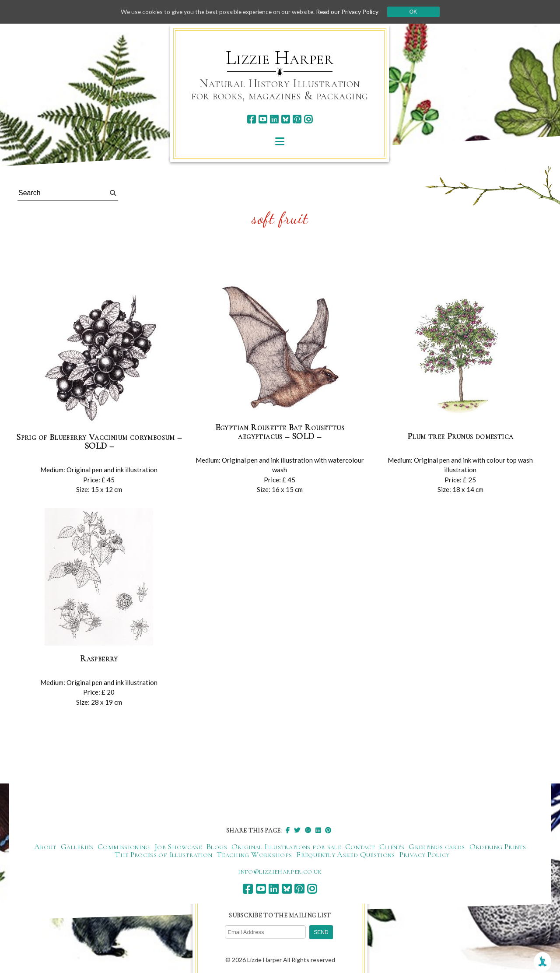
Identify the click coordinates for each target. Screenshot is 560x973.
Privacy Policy (425, 854)
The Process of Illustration (163, 854)
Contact (360, 847)
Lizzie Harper (280, 58)
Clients (392, 847)
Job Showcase (178, 847)
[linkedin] (274, 119)
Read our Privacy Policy (350, 12)
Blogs (217, 847)
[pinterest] (297, 119)
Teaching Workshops (254, 854)
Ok (416, 12)
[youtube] (263, 119)
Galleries (77, 847)
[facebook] (251, 119)
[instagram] (308, 119)
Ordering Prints (498, 847)
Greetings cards (437, 847)
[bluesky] (285, 119)
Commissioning (124, 847)
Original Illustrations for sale (286, 847)
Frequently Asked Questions (345, 854)
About (45, 847)
